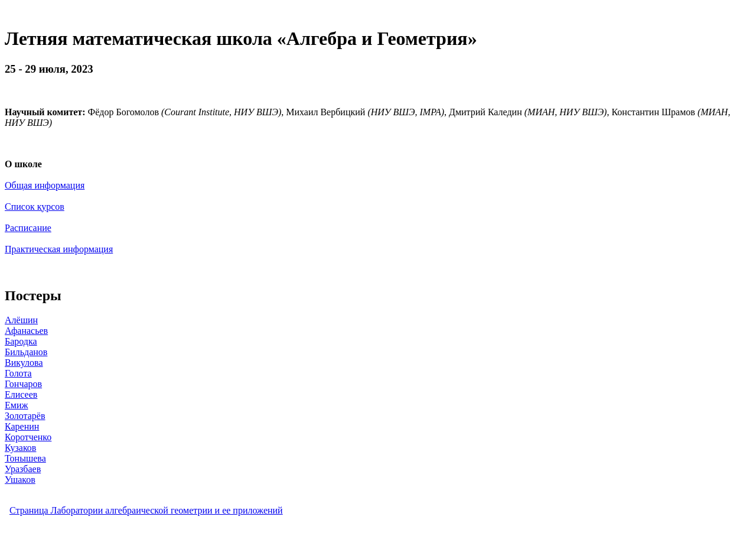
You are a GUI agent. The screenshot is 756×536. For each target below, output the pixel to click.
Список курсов (35, 207)
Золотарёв (25, 416)
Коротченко (28, 437)
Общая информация (45, 185)
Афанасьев (26, 331)
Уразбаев (23, 469)
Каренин (22, 426)
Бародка (21, 341)
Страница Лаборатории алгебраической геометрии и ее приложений (146, 510)
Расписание (28, 228)
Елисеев (21, 394)
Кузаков (20, 448)
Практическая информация (59, 249)
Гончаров (23, 384)
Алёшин (21, 320)
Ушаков (20, 480)
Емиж (17, 405)
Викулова (24, 363)
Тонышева (25, 458)
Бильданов (26, 352)
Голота (18, 373)
